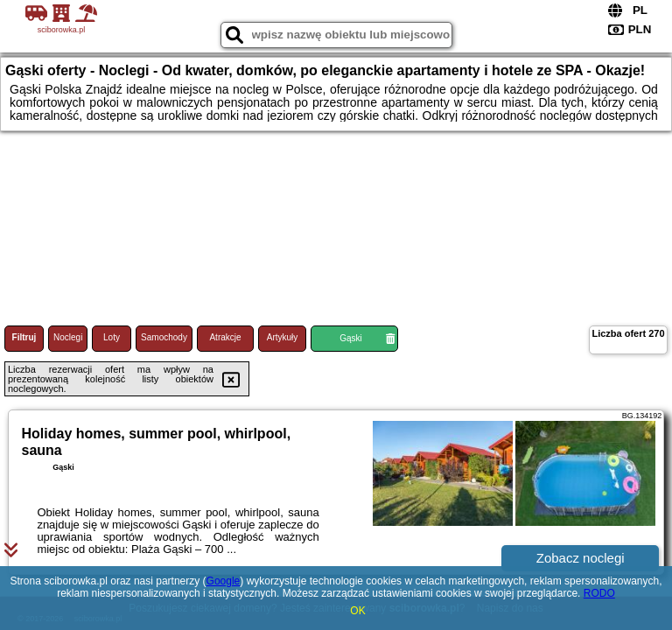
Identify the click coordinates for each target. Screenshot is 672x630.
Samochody (164, 337)
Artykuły (283, 337)
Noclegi (68, 337)
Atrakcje (225, 337)
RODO (599, 593)
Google (224, 581)
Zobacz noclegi (581, 558)
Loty (112, 337)
